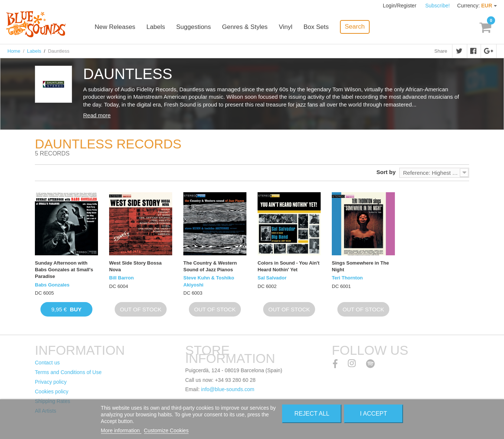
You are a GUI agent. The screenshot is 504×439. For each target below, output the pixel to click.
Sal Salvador (272, 278)
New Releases (115, 27)
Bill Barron (121, 278)
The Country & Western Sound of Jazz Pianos (210, 266)
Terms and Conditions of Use (68, 372)
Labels (156, 27)
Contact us (47, 363)
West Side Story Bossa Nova (135, 266)
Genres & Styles (245, 27)
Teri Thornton (347, 278)
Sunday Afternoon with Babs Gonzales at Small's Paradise (64, 270)
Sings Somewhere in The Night (360, 266)
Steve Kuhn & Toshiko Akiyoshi (209, 281)
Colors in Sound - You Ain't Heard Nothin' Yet (289, 266)
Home (14, 51)
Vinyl (286, 27)
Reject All (312, 414)
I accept (374, 414)
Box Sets (316, 27)
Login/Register (400, 6)
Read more (97, 115)
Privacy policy (51, 382)
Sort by (386, 172)
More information (121, 430)
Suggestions (194, 27)
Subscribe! (438, 6)
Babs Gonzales (52, 285)
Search (355, 27)
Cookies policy (52, 392)
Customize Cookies (166, 430)
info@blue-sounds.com (228, 389)
